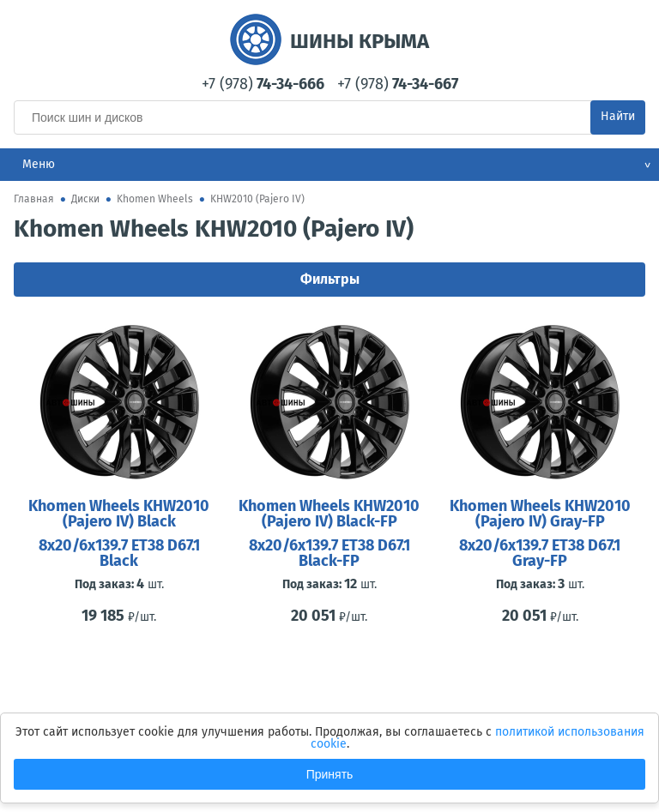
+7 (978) (263, 84)
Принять (330, 774)
